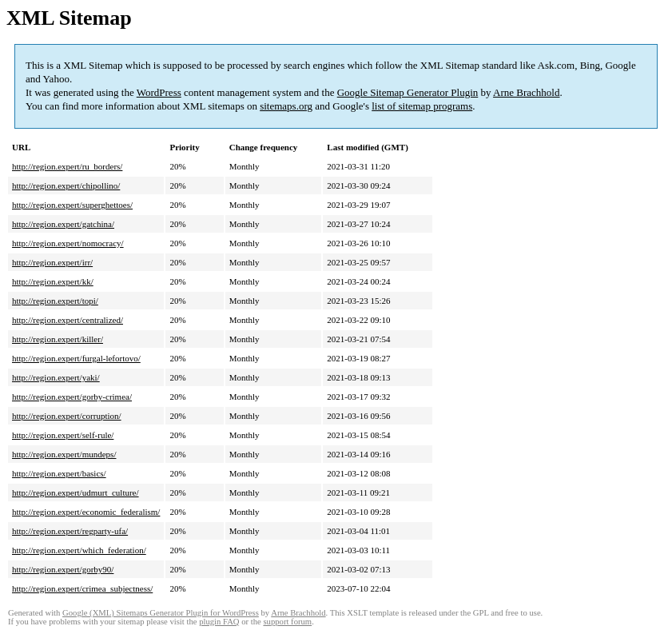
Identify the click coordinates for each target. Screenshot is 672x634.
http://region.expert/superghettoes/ (72, 205)
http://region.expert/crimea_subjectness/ (82, 588)
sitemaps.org (286, 106)
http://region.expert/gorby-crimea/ (72, 397)
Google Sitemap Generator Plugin (408, 92)
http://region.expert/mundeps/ (64, 454)
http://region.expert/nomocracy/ (68, 243)
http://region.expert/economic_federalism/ (86, 512)
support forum (287, 622)
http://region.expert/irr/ (52, 262)
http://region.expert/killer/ (58, 339)
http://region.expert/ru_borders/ (67, 166)
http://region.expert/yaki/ (56, 377)
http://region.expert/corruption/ (67, 416)
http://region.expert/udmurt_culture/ (76, 492)
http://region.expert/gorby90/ (63, 569)
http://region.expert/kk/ (53, 281)
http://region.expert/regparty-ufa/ (70, 531)
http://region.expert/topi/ (55, 301)
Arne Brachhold (526, 92)
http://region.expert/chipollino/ (66, 185)
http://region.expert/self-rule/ (63, 435)
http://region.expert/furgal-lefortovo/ (76, 358)
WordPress (159, 92)
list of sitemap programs (422, 106)
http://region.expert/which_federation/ (79, 550)
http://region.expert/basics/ (59, 473)
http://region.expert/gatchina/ (63, 224)
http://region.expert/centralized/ (68, 320)
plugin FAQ (219, 622)
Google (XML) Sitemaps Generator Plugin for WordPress (161, 613)
